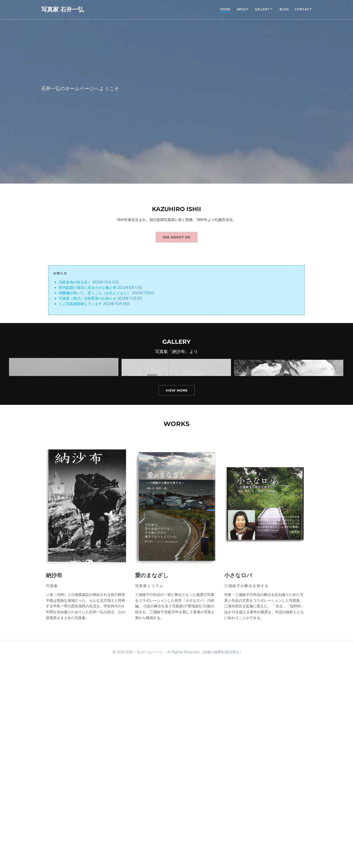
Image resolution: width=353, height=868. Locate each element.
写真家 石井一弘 (62, 9)
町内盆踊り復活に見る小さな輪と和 (88, 287)
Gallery (262, 9)
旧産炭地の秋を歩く (75, 282)
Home (225, 9)
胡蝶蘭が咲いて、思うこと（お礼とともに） (95, 293)
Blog (284, 9)
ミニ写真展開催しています (80, 304)
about (243, 9)
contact (303, 9)
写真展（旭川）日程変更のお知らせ (88, 298)
